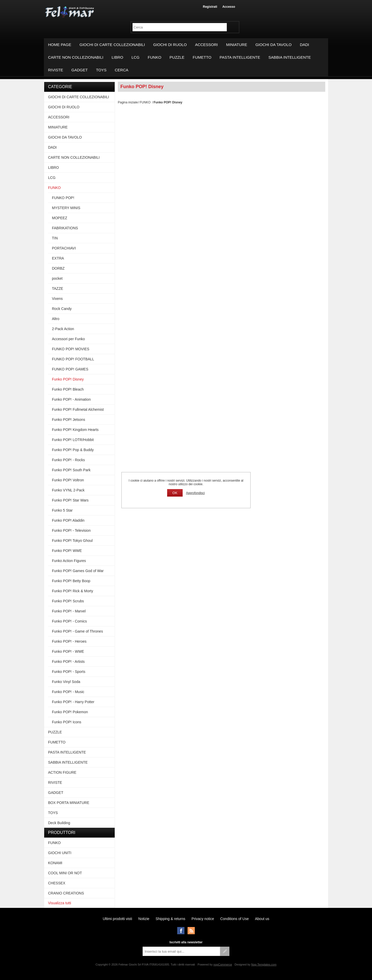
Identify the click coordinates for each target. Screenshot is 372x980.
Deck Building (59, 823)
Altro (56, 319)
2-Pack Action (63, 329)
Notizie (144, 919)
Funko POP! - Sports (69, 672)
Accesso (229, 7)
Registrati (210, 7)
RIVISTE (56, 70)
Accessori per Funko (68, 339)
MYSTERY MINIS (66, 208)
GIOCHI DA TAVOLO (274, 45)
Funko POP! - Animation (71, 399)
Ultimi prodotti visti (118, 919)
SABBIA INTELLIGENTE (290, 57)
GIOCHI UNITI (60, 853)
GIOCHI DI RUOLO (170, 45)
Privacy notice (203, 919)
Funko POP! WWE (67, 551)
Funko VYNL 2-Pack (68, 490)
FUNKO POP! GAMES (70, 369)
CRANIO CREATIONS (66, 893)
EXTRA (58, 258)
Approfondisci (195, 493)
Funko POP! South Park (71, 470)
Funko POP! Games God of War (78, 571)
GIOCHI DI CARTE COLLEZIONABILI (112, 45)
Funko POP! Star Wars (70, 500)
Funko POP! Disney (68, 379)
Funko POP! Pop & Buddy (73, 450)
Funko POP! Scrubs (68, 601)
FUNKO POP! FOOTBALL (73, 359)
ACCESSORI (206, 45)
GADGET (79, 70)
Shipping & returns (170, 919)
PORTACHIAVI (64, 248)
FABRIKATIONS (65, 228)
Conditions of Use (234, 919)
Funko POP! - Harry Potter (73, 702)
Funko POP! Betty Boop (71, 581)
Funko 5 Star (62, 510)
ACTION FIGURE (62, 772)
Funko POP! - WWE (68, 651)
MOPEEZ (60, 218)
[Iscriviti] (181, 951)
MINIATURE (237, 45)
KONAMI (55, 863)
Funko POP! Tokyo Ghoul (72, 541)
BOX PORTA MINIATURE (69, 803)
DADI (305, 45)
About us (262, 919)
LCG (135, 57)
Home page (60, 45)
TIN (55, 238)
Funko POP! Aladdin (68, 520)
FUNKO (155, 57)
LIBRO (117, 57)
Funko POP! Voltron (68, 480)
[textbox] (180, 27)
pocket (57, 278)
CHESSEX (57, 883)
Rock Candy (62, 309)
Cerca (122, 70)
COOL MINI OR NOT (65, 873)
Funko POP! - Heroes (69, 641)
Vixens (57, 299)
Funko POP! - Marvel (69, 611)
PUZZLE (177, 57)
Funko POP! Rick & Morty (72, 591)
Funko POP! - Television (71, 530)
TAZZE (57, 288)
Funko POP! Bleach (68, 389)
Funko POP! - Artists (68, 662)
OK (175, 493)
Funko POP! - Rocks (68, 460)
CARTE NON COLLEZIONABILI (76, 57)
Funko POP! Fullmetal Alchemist (78, 409)
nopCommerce (223, 964)
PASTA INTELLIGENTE (240, 57)
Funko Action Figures (69, 561)
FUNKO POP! (63, 198)
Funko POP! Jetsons (68, 420)
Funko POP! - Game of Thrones (77, 631)
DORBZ (58, 268)
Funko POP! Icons (67, 722)
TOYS (101, 70)
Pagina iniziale (128, 102)
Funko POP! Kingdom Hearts (75, 430)
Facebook (181, 931)
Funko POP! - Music (68, 692)
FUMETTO (202, 57)
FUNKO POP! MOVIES (71, 349)
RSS (191, 931)
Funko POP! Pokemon (70, 712)
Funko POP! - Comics (69, 621)
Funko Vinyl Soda (66, 682)
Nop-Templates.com (264, 964)
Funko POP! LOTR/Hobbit (73, 440)
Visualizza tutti (60, 903)
